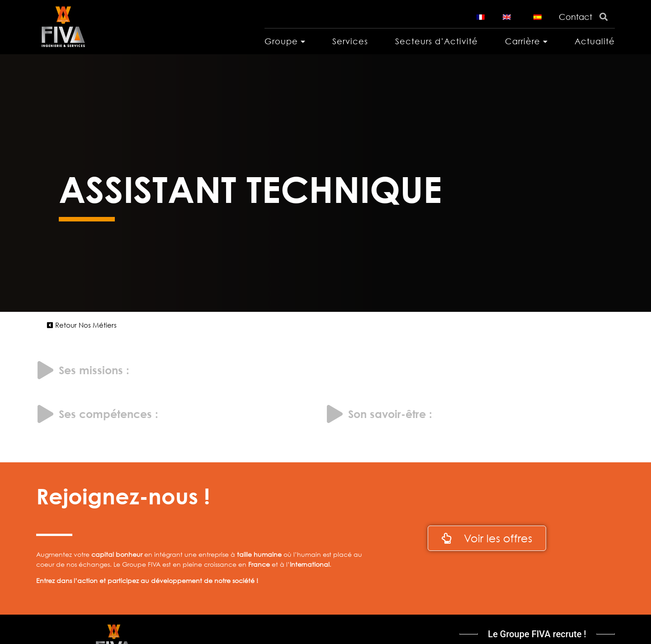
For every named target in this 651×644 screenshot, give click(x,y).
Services (350, 41)
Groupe (281, 41)
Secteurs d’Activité (436, 41)
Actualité (595, 41)
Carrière (523, 41)
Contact (576, 17)
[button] (82, 325)
